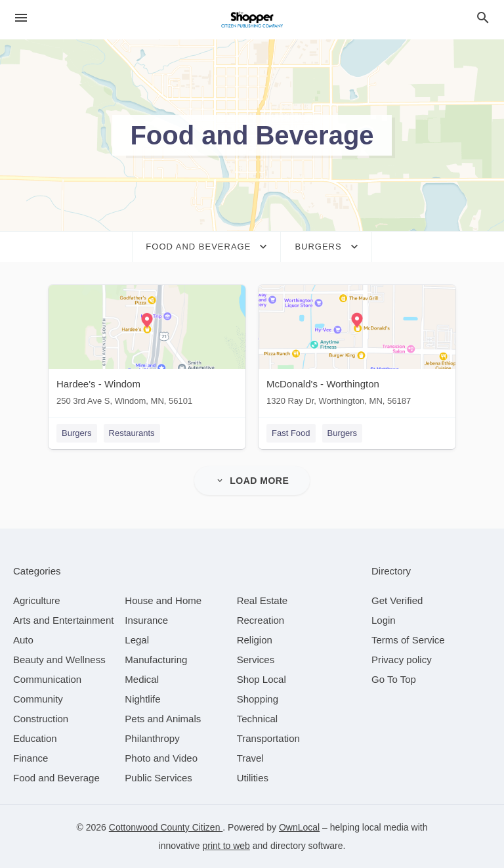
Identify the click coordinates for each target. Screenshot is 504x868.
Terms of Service (408, 640)
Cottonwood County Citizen (166, 827)
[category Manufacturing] (156, 660)
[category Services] (256, 660)
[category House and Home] (163, 600)
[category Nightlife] (142, 699)
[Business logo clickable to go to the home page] (252, 20)
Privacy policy (402, 660)
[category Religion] (255, 640)
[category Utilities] (253, 778)
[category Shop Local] (262, 679)
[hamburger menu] (21, 18)
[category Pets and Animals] (163, 719)
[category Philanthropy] (152, 738)
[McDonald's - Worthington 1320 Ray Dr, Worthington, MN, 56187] (357, 348)
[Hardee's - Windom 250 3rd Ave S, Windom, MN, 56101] (147, 348)
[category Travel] (250, 758)
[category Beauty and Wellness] (59, 660)
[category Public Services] (158, 778)
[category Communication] (47, 679)
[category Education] (35, 738)
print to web (226, 846)
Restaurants (132, 433)
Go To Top (394, 679)
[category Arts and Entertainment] (63, 620)
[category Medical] (142, 679)
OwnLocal (299, 827)
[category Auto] (23, 640)
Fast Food (291, 433)
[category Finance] (31, 758)
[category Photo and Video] (161, 758)
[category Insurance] (146, 620)
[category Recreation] (261, 620)
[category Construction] (41, 719)
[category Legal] (137, 640)
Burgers (77, 433)
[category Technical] (258, 719)
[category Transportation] (268, 738)
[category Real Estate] (262, 600)
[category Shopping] (258, 699)
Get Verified (397, 600)
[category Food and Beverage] (56, 778)
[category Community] (38, 699)
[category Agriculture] (37, 600)
